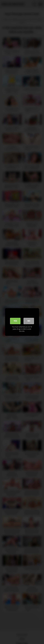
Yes (15, 321)
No (29, 321)
